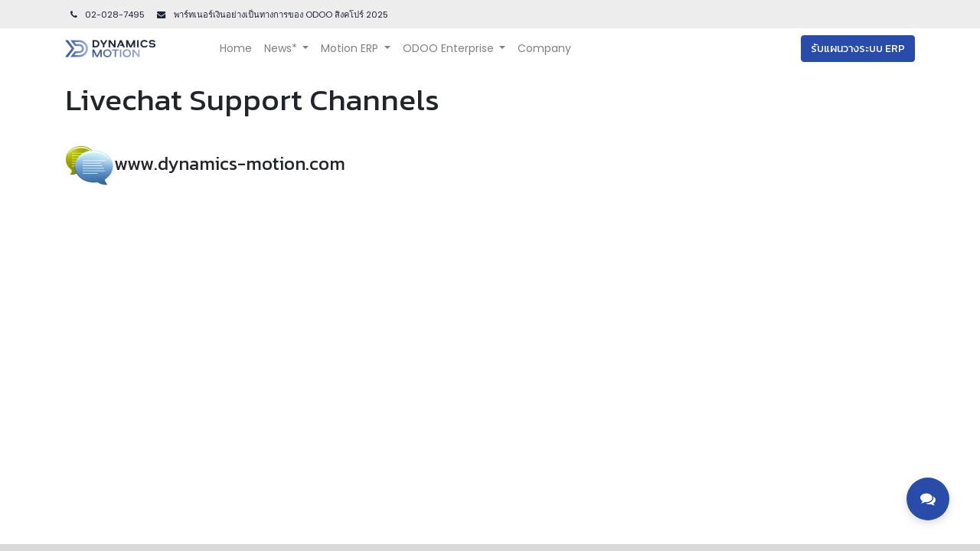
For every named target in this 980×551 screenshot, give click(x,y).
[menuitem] (236, 49)
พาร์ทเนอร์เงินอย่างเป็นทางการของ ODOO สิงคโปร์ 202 (277, 15)
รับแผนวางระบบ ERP (858, 49)
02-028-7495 (106, 15)
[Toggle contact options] (928, 499)
